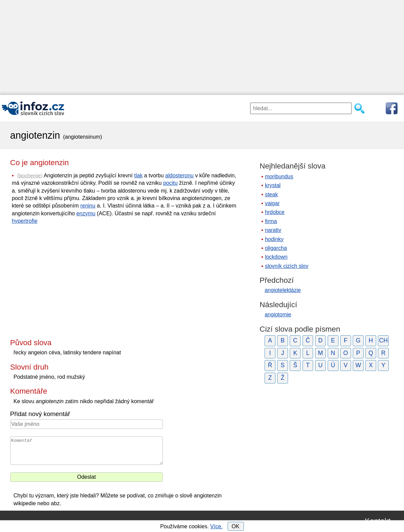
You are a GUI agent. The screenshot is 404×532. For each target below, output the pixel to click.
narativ (273, 230)
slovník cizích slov (287, 266)
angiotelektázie (283, 290)
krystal (273, 185)
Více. (216, 526)
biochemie (30, 176)
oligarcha (276, 248)
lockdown (276, 257)
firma (271, 221)
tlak (138, 175)
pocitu (170, 183)
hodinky (274, 239)
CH (383, 340)
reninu (88, 206)
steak (271, 194)
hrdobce (275, 212)
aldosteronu (179, 175)
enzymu (86, 213)
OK (236, 526)
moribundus (279, 176)
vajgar (272, 203)
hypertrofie (25, 221)
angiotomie (278, 314)
